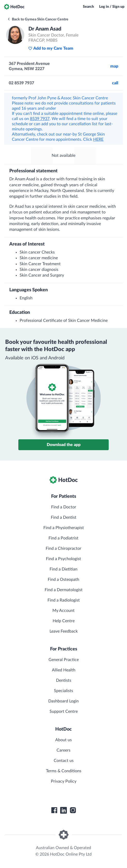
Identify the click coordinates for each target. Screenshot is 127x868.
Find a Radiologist (64, 600)
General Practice (64, 660)
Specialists (63, 691)
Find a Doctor (64, 507)
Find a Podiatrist (63, 538)
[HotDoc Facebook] (54, 810)
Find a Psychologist (63, 559)
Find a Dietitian (63, 569)
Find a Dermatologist (64, 590)
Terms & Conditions (64, 771)
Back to (38, 19)
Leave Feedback (64, 631)
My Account (63, 611)
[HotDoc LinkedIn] (63, 810)
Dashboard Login (63, 701)
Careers (63, 750)
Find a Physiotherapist (64, 528)
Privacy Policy (64, 781)
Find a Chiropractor (63, 548)
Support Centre (64, 711)
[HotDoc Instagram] (73, 810)
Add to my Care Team (51, 48)
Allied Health (64, 670)
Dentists (64, 680)
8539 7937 (40, 119)
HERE (98, 139)
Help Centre (64, 621)
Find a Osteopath (63, 580)
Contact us (64, 761)
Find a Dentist (64, 517)
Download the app (64, 445)
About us (63, 740)
